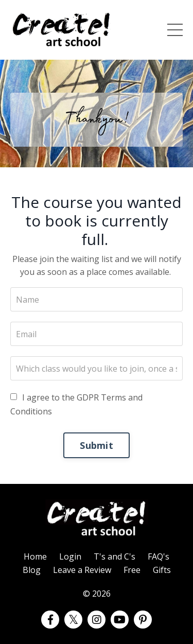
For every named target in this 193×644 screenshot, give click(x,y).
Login (70, 556)
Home (35, 556)
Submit (97, 445)
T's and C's (115, 556)
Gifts (162, 570)
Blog (32, 570)
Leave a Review (82, 570)
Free (132, 570)
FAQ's (159, 556)
